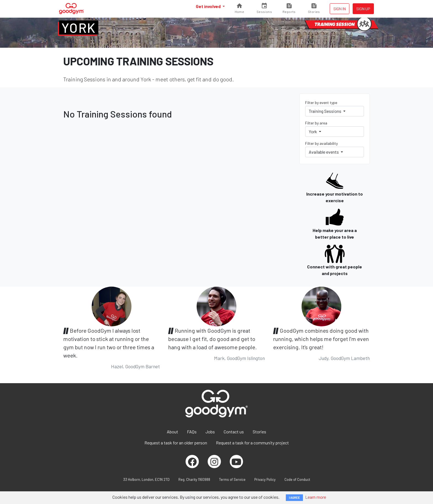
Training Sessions (325, 111)
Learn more (316, 497)
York (79, 28)
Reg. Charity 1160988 (194, 479)
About (172, 432)
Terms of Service (232, 479)
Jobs (210, 432)
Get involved (209, 6)
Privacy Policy (265, 479)
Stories (259, 432)
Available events (324, 152)
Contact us (234, 432)
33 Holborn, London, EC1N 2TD (146, 479)
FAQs (192, 432)
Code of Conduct (297, 479)
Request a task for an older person (176, 443)
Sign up (363, 9)
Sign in (340, 9)
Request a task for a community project (252, 443)
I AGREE (294, 498)
